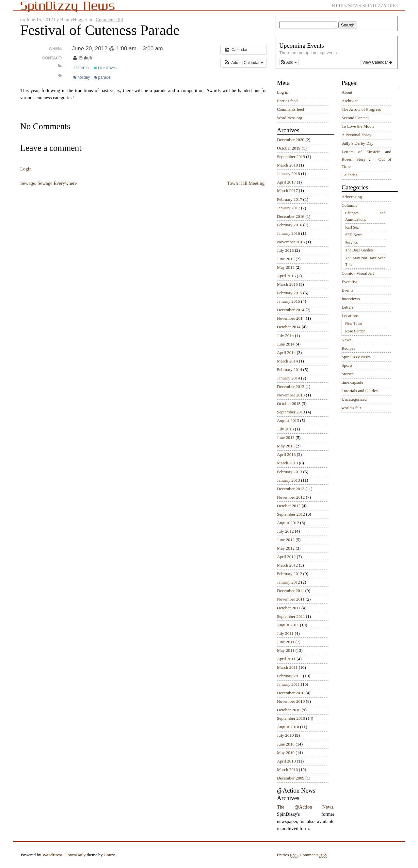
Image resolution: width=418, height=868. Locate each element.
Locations (350, 316)
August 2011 (288, 625)
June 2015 (286, 259)
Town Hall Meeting (246, 183)
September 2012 (291, 514)
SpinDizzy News (356, 357)
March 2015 (287, 284)
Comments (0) (109, 20)
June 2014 (286, 344)
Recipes (348, 348)
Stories (348, 374)
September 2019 (291, 157)
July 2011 (285, 633)
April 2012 (286, 557)
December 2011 (290, 591)
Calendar (349, 175)
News (346, 340)
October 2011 (289, 608)
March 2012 (287, 565)
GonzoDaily (75, 855)
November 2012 (291, 497)
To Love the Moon (358, 126)
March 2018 (287, 165)
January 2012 (289, 582)
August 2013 (288, 420)
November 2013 (291, 395)
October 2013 (289, 403)
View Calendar (377, 62)
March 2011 (287, 667)
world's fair (351, 408)
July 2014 (285, 336)
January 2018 (289, 174)
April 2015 (286, 276)
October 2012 (289, 506)
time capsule (352, 382)
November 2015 (291, 242)
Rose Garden (355, 331)
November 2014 (291, 318)
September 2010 (291, 718)
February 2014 (289, 370)
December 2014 (291, 310)
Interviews (351, 299)
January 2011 (288, 684)
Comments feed (290, 109)
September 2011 (291, 616)
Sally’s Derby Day (357, 143)
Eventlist (349, 282)
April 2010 (286, 761)
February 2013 (289, 472)
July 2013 (285, 429)
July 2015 (285, 250)
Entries (287, 855)
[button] (244, 63)
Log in (283, 92)
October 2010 (289, 710)
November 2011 (291, 599)
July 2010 (285, 735)
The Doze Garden (359, 250)
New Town (354, 323)
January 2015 (289, 301)
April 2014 (286, 353)
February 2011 (289, 676)
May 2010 (286, 753)
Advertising (352, 197)
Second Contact (355, 118)
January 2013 (289, 480)
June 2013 (286, 437)
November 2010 (291, 701)
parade (102, 77)
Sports (347, 365)
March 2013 (287, 463)
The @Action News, (306, 807)
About (347, 92)
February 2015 (289, 293)
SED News (354, 235)
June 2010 (286, 744)
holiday (81, 77)
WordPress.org (289, 118)
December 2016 (291, 216)
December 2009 (291, 778)
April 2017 (286, 182)
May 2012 (286, 548)
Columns (349, 205)
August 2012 (288, 523)
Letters (348, 307)
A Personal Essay (357, 135)
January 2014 (289, 378)
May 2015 (286, 267)
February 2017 (289, 199)
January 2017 (289, 208)
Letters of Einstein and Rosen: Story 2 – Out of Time (366, 159)
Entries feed (287, 101)
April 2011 (286, 659)
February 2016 (289, 225)
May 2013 (286, 446)
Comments (313, 855)
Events (81, 68)
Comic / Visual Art (358, 273)
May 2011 (286, 650)
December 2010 (291, 693)
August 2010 (288, 727)
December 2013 (291, 386)
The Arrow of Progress (361, 109)
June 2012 (286, 540)
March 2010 (287, 770)
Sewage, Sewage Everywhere (48, 183)
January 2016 (289, 233)
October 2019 (289, 148)
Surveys (351, 243)
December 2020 (291, 140)
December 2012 (291, 489)
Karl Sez (352, 227)
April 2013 (286, 454)
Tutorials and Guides (360, 391)
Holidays (105, 68)
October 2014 (289, 327)
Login (26, 169)
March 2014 (287, 361)
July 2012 (285, 531)
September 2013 (291, 412)
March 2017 (287, 191)
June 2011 (286, 642)
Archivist (350, 101)
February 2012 (289, 574)
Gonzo (110, 855)
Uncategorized (354, 399)
